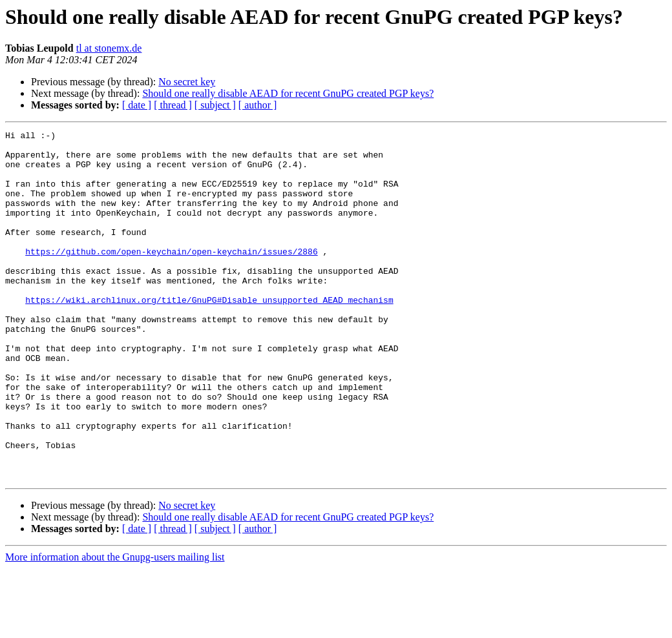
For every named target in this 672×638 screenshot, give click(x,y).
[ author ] (258, 105)
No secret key (187, 82)
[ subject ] (215, 105)
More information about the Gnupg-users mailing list (115, 627)
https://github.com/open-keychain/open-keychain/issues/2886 (171, 276)
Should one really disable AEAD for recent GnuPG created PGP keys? (288, 93)
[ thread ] (173, 105)
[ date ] (137, 105)
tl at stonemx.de (109, 48)
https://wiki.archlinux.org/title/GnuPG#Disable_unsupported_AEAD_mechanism (209, 334)
